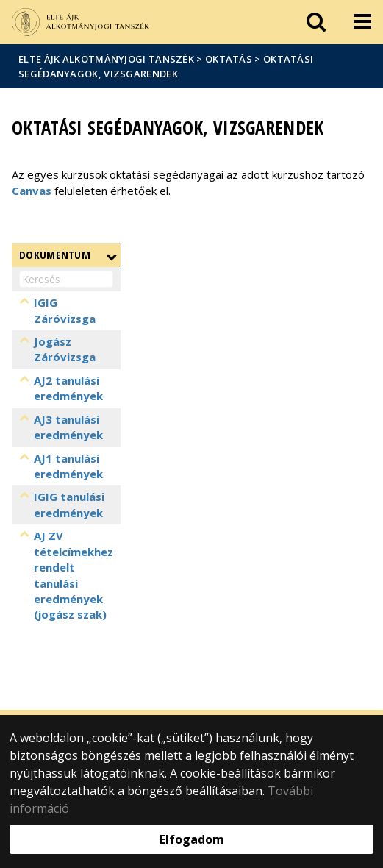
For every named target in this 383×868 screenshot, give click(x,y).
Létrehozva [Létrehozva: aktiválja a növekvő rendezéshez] (323, 255)
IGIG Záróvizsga (65, 310)
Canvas (32, 191)
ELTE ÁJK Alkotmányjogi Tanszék (106, 59)
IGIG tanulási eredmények (69, 512)
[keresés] (316, 22)
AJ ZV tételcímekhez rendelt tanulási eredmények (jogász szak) (74, 591)
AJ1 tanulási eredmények (68, 466)
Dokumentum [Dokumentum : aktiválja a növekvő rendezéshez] (55, 255)
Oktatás (229, 59)
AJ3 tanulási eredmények (68, 427)
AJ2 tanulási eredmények (68, 388)
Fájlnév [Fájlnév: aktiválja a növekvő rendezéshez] (148, 255)
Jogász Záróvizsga (65, 349)
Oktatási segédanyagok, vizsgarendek (166, 66)
